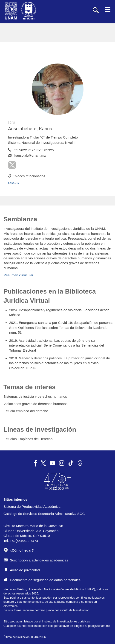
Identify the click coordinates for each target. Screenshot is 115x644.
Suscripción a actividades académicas (36, 560)
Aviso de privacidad (22, 570)
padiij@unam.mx (99, 626)
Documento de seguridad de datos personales (42, 580)
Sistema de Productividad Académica (32, 507)
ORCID (14, 183)
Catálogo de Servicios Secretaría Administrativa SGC (44, 514)
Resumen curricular (18, 275)
